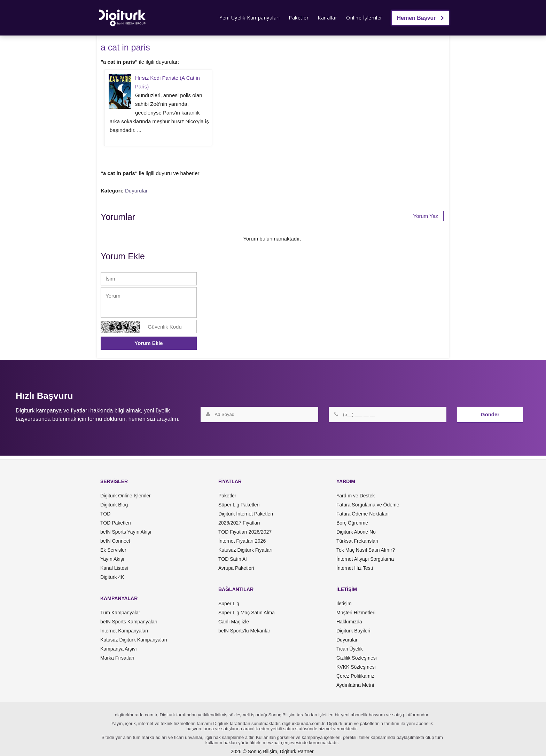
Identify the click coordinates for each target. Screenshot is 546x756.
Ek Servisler (113, 550)
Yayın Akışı (112, 559)
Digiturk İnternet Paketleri (246, 514)
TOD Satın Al (232, 559)
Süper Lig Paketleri (239, 505)
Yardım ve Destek (356, 496)
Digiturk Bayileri (353, 631)
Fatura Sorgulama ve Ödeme (368, 505)
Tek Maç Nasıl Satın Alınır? (366, 550)
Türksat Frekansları (357, 541)
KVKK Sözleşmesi (356, 667)
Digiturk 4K (112, 577)
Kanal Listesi (114, 568)
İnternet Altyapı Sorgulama (365, 559)
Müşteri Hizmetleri (356, 613)
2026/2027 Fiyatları (239, 523)
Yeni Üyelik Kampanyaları (249, 18)
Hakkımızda (349, 622)
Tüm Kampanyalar (120, 613)
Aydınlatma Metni (355, 685)
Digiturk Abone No (356, 532)
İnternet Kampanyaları (124, 631)
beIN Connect (115, 541)
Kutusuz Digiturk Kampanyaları (134, 640)
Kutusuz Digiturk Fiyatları (245, 550)
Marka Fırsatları (117, 658)
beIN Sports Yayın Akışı (126, 532)
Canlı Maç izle (234, 622)
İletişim (344, 604)
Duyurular (136, 191)
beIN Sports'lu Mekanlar (244, 631)
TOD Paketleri (116, 523)
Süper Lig (229, 604)
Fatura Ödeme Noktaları (362, 514)
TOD (105, 514)
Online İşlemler (364, 18)
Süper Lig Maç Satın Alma (247, 613)
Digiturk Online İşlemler (126, 496)
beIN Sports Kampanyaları (129, 622)
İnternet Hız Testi (355, 568)
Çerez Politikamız (355, 676)
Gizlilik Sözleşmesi (357, 658)
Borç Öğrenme (352, 523)
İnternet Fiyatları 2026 (242, 541)
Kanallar (327, 18)
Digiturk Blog (114, 505)
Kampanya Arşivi (118, 649)
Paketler (299, 18)
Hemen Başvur (420, 18)
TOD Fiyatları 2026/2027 (245, 532)
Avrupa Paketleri (236, 568)
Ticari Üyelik (350, 649)
